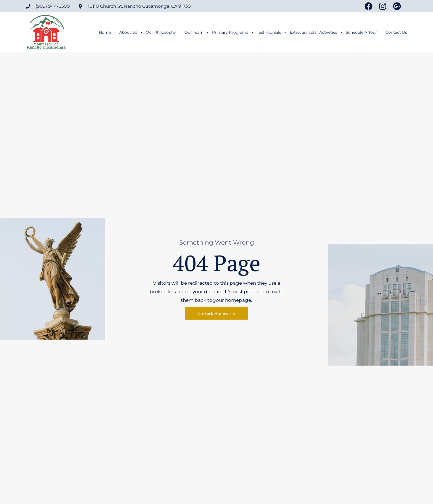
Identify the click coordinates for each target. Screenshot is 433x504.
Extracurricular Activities (313, 33)
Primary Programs (230, 33)
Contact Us (396, 33)
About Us (128, 33)
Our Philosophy (161, 33)
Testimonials (269, 33)
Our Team (194, 33)
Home (105, 33)
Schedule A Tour (361, 33)
